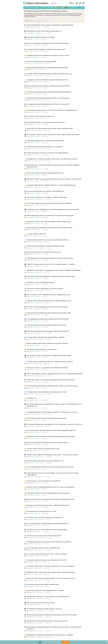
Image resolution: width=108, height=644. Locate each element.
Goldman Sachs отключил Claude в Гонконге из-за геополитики (45, 147)
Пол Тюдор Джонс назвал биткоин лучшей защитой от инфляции (46, 337)
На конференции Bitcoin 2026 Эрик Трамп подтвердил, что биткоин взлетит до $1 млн (52, 412)
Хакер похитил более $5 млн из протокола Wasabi (41, 61)
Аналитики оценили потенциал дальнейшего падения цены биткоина (46, 325)
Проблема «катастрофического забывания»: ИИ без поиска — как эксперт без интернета (53, 455)
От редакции (72, 8)
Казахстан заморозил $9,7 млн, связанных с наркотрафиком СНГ (45, 191)
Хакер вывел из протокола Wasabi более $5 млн (41, 282)
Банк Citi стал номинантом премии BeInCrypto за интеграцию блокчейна (48, 43)
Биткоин (36, 8)
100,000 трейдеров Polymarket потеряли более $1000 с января (45, 246)
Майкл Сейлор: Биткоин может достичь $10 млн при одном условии (46, 418)
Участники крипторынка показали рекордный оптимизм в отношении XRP (48, 104)
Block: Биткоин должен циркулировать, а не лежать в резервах (45, 288)
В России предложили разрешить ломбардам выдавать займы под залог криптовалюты (52, 386)
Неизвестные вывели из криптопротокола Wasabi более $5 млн (45, 173)
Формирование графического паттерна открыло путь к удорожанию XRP (48, 596)
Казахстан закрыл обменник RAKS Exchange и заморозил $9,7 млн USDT (48, 331)
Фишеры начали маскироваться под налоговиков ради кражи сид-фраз (47, 68)
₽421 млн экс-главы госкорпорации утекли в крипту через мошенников (47, 307)
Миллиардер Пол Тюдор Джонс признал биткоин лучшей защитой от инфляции (50, 635)
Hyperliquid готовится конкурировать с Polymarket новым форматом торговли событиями (53, 209)
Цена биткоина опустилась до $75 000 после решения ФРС (44, 536)
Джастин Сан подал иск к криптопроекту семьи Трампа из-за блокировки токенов (50, 499)
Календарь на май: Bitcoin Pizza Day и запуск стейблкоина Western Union (48, 505)
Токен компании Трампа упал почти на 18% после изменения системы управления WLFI (52, 110)
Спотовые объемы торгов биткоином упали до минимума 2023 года (47, 392)
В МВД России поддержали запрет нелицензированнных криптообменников (49, 92)
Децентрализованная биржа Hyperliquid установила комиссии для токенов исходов (51, 276)
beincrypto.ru (38, 21)
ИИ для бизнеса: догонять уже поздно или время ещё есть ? (44, 31)
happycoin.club (38, 82)
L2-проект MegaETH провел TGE (36, 234)
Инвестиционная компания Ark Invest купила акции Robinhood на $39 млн (48, 240)
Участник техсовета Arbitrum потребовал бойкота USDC (43, 449)
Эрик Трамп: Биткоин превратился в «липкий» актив (42, 349)
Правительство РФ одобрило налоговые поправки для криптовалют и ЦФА (49, 313)
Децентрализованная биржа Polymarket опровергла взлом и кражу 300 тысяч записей (52, 615)
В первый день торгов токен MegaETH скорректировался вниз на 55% (47, 80)
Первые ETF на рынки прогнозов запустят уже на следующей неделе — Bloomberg (51, 264)
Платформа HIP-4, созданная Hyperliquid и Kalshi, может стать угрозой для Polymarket (52, 159)
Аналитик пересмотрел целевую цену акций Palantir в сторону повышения (48, 98)
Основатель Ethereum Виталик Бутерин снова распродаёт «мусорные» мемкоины (50, 566)
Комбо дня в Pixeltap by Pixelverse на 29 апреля (41, 603)
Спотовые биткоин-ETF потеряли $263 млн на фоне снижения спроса (47, 530)
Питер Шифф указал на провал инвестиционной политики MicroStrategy (48, 319)
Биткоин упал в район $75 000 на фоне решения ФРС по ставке (45, 590)
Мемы (62, 8)
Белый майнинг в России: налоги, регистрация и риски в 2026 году (46, 122)
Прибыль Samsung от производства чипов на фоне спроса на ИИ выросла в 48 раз (51, 572)
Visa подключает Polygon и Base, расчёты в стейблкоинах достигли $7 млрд (49, 355)
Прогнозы (43, 8)
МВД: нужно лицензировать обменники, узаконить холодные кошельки (47, 442)
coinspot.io (37, 39)
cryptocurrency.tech (38, 64)
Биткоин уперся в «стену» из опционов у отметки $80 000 (43, 481)
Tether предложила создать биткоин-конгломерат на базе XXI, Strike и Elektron (50, 258)
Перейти (65, 642)
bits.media (36, 57)
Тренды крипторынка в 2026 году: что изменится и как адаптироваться (47, 153)
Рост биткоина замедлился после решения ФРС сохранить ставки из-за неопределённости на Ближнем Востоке (54, 405)
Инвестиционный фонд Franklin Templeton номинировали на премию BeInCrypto (50, 25)
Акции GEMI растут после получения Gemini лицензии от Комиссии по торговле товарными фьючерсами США (53, 166)
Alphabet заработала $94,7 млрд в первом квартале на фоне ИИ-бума (47, 343)
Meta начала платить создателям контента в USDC (42, 511)
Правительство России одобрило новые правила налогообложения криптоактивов (51, 436)
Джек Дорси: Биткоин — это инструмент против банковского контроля (47, 368)
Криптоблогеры (52, 8)
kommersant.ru (38, 574)
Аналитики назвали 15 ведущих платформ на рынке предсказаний (46, 49)
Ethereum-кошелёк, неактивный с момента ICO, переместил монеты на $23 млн (50, 362)
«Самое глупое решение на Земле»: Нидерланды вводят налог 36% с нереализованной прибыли (55, 374)
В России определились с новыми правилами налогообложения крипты (47, 523)
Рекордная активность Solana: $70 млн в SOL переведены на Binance (47, 11)
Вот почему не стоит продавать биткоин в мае (40, 116)
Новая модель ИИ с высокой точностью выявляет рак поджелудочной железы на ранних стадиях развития (53, 474)
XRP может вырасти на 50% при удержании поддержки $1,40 (45, 517)
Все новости (28, 8)
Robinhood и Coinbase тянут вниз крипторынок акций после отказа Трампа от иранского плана (54, 179)
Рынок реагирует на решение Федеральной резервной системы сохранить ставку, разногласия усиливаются (54, 628)
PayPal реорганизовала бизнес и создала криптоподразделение (45, 141)
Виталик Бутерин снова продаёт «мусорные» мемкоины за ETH (45, 461)
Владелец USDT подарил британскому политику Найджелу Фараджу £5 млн (49, 301)
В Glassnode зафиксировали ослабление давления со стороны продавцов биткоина (51, 185)
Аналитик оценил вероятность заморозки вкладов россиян (44, 252)
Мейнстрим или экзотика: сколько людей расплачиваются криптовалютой (48, 493)
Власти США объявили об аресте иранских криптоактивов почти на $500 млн (49, 203)
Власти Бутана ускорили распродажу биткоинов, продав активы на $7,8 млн (49, 542)
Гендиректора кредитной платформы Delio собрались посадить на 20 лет (48, 55)
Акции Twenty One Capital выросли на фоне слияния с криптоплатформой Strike (50, 128)
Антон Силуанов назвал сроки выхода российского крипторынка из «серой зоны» (50, 467)
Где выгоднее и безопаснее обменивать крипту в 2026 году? (44, 609)
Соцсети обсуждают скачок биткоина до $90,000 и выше (43, 548)
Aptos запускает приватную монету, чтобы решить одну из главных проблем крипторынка (53, 134)
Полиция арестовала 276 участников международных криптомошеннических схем (51, 380)
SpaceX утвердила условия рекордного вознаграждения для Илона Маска (48, 86)
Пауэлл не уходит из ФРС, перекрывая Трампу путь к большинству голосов (48, 295)
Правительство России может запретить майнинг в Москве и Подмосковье (49, 222)
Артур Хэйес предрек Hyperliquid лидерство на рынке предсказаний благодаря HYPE (51, 430)
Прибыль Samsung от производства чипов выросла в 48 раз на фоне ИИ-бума (49, 228)
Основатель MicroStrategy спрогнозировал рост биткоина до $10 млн (47, 621)
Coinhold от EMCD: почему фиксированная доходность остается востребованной (50, 487)
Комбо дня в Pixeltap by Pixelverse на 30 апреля (41, 37)
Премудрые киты (32, 398)
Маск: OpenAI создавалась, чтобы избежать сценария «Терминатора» (47, 197)
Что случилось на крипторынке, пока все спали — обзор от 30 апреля (47, 554)
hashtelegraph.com (40, 33)
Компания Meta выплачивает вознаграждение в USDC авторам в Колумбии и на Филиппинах (54, 270)
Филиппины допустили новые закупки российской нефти (43, 584)
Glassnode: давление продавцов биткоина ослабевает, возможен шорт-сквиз (49, 74)
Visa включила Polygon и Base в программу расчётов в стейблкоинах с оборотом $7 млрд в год (54, 424)
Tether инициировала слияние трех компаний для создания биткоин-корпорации (50, 215)
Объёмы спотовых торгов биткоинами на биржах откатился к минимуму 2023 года (51, 578)
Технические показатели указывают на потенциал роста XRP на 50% (47, 560)
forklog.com (37, 143)
